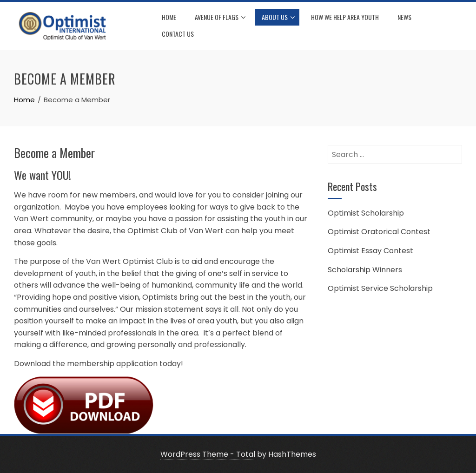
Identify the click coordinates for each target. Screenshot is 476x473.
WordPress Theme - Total (208, 454)
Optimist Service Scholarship (380, 288)
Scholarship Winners (365, 270)
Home (169, 17)
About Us (278, 18)
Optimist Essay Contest (370, 251)
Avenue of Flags (220, 18)
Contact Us (178, 34)
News (404, 17)
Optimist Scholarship (366, 213)
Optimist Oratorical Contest (379, 232)
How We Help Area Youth (345, 17)
